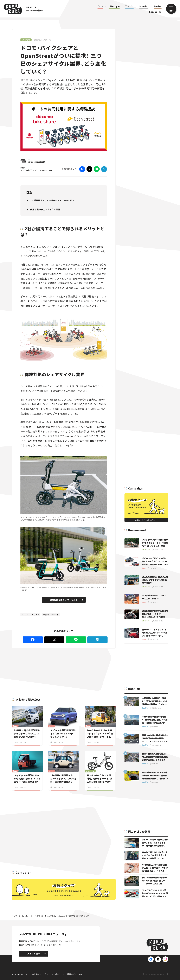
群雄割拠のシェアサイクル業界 (45, 209)
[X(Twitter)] (158, 959)
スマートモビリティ (31, 615)
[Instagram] (165, 959)
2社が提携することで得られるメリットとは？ (52, 200)
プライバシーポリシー (53, 974)
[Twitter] (89, 169)
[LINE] (97, 169)
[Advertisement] (40, 670)
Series (158, 6)
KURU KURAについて (20, 974)
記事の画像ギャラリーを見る (66, 600)
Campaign (155, 12)
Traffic (129, 6)
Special (144, 6)
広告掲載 (36, 974)
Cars (100, 6)
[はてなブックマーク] (104, 169)
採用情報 (71, 974)
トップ (14, 916)
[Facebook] (82, 169)
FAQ (81, 974)
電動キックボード (51, 615)
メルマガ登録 (37, 953)
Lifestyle (114, 6)
